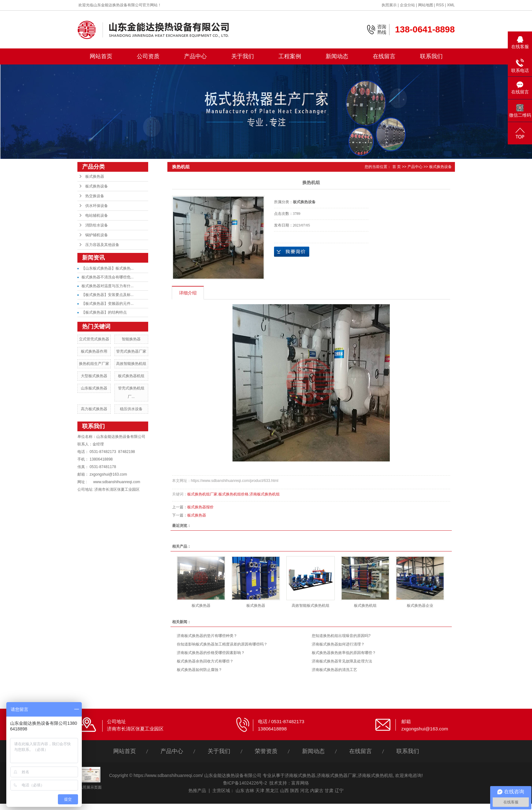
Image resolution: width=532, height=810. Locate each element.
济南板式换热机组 (265, 494)
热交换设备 (95, 196)
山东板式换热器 (94, 388)
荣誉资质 (266, 751)
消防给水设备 (97, 225)
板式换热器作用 (94, 351)
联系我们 (431, 56)
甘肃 (329, 790)
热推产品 (197, 790)
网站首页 (101, 56)
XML (451, 5)
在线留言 (384, 56)
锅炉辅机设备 (97, 235)
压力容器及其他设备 (102, 245)
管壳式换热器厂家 (131, 351)
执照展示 (389, 5)
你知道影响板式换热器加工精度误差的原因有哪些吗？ (222, 644)
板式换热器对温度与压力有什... (108, 286)
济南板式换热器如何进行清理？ (338, 644)
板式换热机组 (365, 606)
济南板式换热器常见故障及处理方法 (342, 661)
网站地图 (426, 5)
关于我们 (243, 56)
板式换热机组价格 (233, 494)
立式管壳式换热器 (94, 339)
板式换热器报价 (200, 507)
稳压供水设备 (131, 409)
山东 (240, 790)
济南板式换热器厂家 (337, 775)
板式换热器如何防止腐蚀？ (199, 670)
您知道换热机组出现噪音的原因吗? (341, 636)
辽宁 (339, 790)
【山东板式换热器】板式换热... (108, 268)
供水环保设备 (97, 206)
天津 (260, 790)
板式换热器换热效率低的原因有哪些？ (344, 653)
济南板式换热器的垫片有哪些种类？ (207, 636)
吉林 (250, 790)
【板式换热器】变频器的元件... (108, 304)
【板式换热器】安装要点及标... (108, 295)
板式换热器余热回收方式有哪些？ (205, 661)
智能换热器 (131, 339)
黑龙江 (272, 790)
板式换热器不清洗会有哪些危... (108, 277)
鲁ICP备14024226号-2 (245, 783)
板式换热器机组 (131, 376)
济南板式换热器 (300, 775)
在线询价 (292, 252)
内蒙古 (317, 790)
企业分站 (407, 5)
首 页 (397, 167)
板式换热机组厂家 (202, 494)
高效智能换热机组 (131, 364)
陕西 (294, 790)
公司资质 (148, 56)
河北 (305, 790)
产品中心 (195, 56)
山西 (284, 790)
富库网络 (300, 783)
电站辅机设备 (97, 215)
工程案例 (290, 56)
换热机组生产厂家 (94, 364)
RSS (440, 5)
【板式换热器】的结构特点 (104, 312)
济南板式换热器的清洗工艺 (334, 670)
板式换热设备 (97, 186)
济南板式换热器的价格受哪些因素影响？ (211, 653)
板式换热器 (95, 176)
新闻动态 (337, 56)
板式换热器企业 (420, 606)
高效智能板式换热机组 (311, 606)
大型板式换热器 (94, 376)
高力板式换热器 (94, 409)
